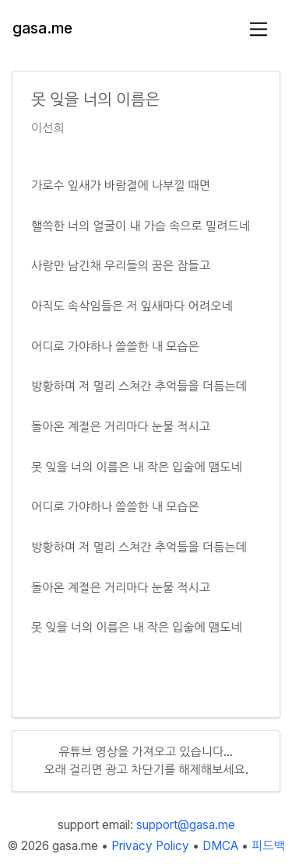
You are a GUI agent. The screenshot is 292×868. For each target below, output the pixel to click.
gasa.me (42, 28)
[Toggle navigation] (259, 29)
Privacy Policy (150, 846)
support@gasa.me (186, 825)
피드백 (268, 846)
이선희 (48, 128)
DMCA (220, 846)
